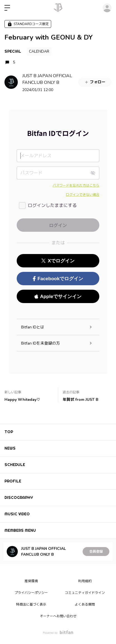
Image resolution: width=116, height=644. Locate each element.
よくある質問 (85, 604)
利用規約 (85, 581)
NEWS (10, 448)
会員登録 (96, 552)
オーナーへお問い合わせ (58, 616)
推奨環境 (31, 581)
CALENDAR (39, 51)
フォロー (95, 82)
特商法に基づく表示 (31, 604)
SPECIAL (13, 51)
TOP (9, 432)
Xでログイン (58, 261)
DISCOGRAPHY (19, 497)
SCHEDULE (15, 465)
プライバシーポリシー (31, 593)
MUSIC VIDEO (17, 514)
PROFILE (13, 481)
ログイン (107, 8)
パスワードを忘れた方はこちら (76, 186)
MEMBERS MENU (20, 530)
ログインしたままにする (52, 206)
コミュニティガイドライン (85, 593)
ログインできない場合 (83, 195)
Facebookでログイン (58, 279)
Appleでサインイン (58, 297)
